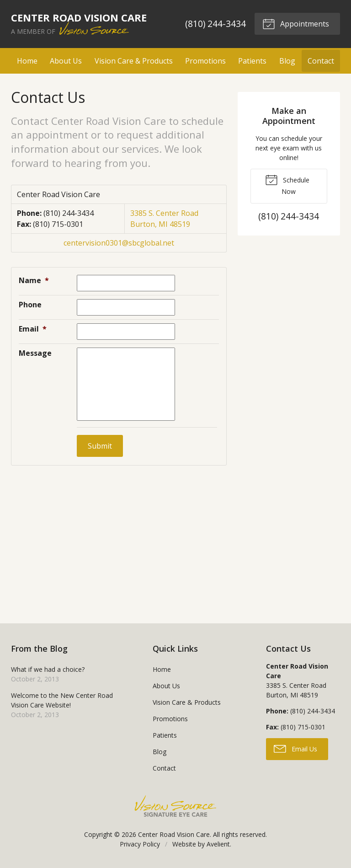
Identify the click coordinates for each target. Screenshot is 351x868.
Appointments (296, 23)
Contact (321, 61)
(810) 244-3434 (215, 24)
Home (27, 61)
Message (35, 353)
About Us (66, 61)
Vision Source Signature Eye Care (175, 806)
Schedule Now (287, 184)
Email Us (295, 748)
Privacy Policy (140, 844)
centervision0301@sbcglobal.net (119, 243)
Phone (30, 305)
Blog (287, 61)
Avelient (218, 844)
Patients (252, 61)
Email (33, 329)
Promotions (205, 61)
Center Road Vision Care (174, 834)
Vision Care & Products (134, 61)
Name (34, 280)
